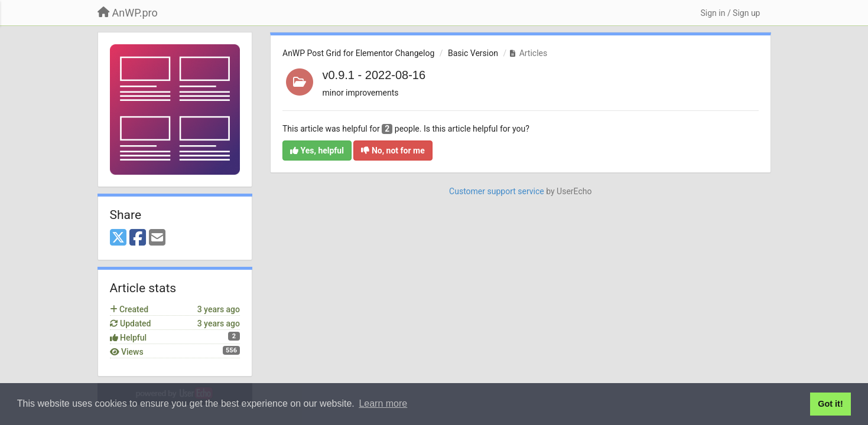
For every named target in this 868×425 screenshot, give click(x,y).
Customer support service (497, 191)
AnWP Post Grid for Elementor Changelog (358, 53)
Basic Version (473, 53)
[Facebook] (138, 238)
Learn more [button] (383, 403)
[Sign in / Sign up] (730, 13)
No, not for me (393, 151)
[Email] (157, 238)
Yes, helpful (317, 151)
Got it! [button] (830, 404)
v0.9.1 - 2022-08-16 (374, 75)
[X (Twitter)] (118, 238)
